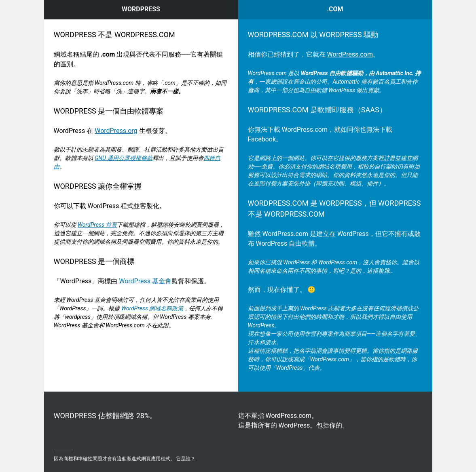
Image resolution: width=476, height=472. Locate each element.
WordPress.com (350, 54)
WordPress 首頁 (97, 225)
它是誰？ (186, 459)
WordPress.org (116, 131)
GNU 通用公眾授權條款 (124, 158)
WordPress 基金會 (145, 281)
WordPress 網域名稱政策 (152, 308)
